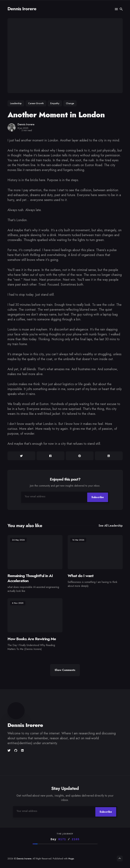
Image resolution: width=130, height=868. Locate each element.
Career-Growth (36, 103)
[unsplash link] (27, 751)
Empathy (55, 103)
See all (111, 526)
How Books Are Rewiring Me (32, 639)
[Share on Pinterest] (80, 456)
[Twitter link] (9, 751)
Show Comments (65, 670)
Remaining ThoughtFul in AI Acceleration (30, 578)
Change (70, 103)
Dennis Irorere (22, 9)
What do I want (81, 576)
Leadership (16, 103)
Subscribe (98, 497)
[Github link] (16, 751)
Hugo (71, 859)
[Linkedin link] (22, 751)
